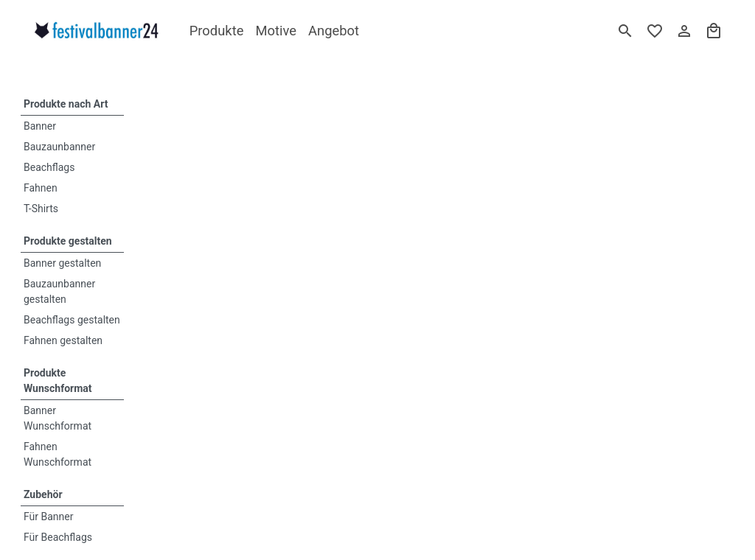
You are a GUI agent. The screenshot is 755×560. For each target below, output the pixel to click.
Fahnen (41, 188)
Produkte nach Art (66, 104)
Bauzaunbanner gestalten (59, 291)
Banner (40, 126)
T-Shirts (41, 209)
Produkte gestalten (68, 241)
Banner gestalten (62, 263)
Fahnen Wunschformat (58, 454)
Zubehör (43, 494)
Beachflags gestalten (72, 320)
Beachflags (49, 167)
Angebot (334, 31)
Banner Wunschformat (58, 418)
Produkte (217, 31)
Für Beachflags (58, 537)
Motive (276, 31)
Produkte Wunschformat (58, 381)
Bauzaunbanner (59, 147)
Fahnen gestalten (63, 340)
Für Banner (49, 517)
